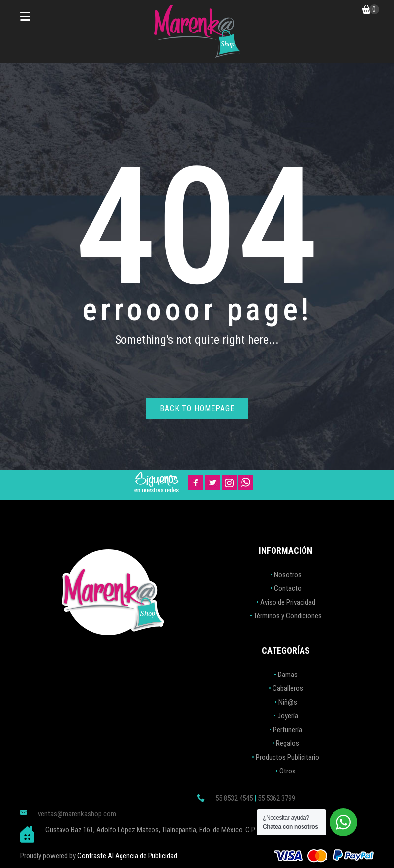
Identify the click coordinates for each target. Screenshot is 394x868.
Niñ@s (288, 702)
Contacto (288, 588)
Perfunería (288, 730)
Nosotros (288, 575)
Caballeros (288, 688)
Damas (288, 675)
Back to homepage (197, 408)
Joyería (288, 716)
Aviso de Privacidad (288, 602)
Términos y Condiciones (288, 616)
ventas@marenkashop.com (77, 814)
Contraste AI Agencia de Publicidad (127, 856)
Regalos (288, 743)
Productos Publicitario (288, 757)
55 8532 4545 (234, 798)
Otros (288, 771)
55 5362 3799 (276, 798)
